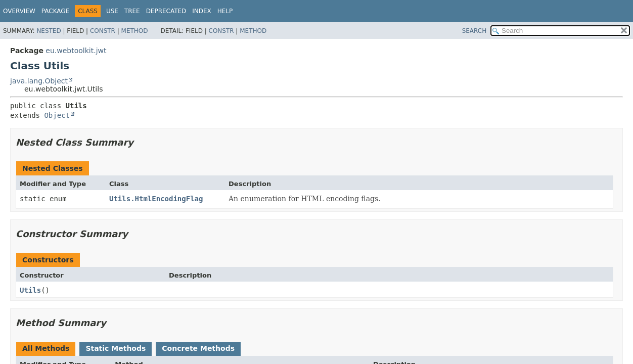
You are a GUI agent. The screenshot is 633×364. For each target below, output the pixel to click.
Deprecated (166, 11)
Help (225, 11)
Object (57, 115)
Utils (30, 290)
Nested (49, 31)
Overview (19, 11)
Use (112, 11)
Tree (132, 11)
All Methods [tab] (46, 348)
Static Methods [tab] (116, 348)
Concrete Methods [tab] (198, 348)
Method (135, 31)
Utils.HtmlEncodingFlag (156, 199)
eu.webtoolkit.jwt (76, 51)
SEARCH (474, 31)
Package (55, 11)
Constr (103, 31)
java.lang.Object (39, 81)
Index (202, 11)
